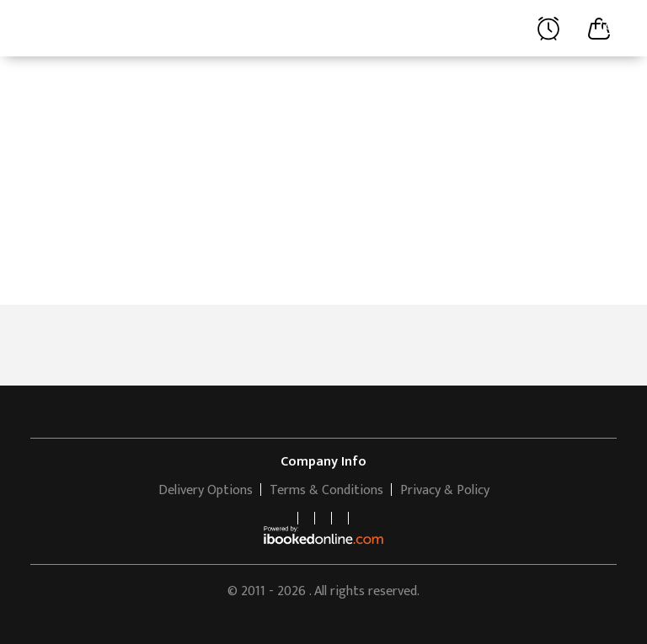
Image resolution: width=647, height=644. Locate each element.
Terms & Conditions (326, 490)
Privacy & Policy (445, 490)
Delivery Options (206, 490)
